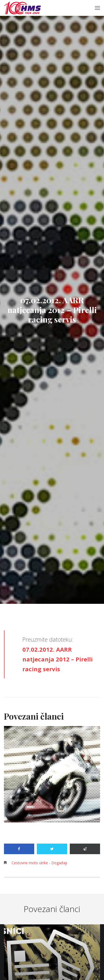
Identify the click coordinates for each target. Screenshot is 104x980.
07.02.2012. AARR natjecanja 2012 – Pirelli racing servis (58, 659)
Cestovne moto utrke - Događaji (39, 863)
